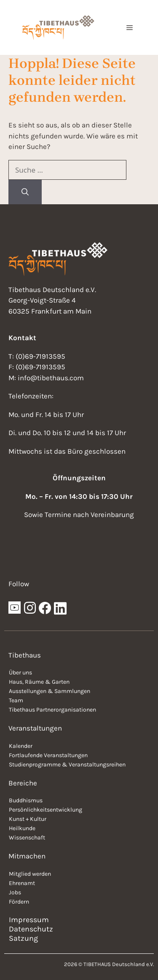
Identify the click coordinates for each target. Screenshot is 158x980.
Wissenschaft (27, 838)
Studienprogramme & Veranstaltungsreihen (67, 765)
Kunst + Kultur (28, 819)
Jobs (15, 892)
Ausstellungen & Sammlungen (50, 691)
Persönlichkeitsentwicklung (46, 810)
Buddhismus (26, 800)
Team (16, 700)
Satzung (23, 938)
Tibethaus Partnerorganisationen (52, 710)
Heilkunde (22, 828)
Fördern (19, 902)
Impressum (29, 920)
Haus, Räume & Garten (39, 682)
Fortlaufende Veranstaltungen (48, 755)
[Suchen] (25, 192)
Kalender (21, 746)
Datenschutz (31, 929)
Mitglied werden (30, 874)
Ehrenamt (22, 883)
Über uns (20, 673)
